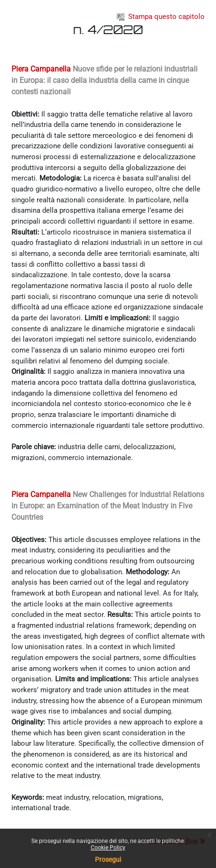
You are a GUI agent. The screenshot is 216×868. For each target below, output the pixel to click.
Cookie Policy (108, 848)
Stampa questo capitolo (161, 17)
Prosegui (108, 859)
